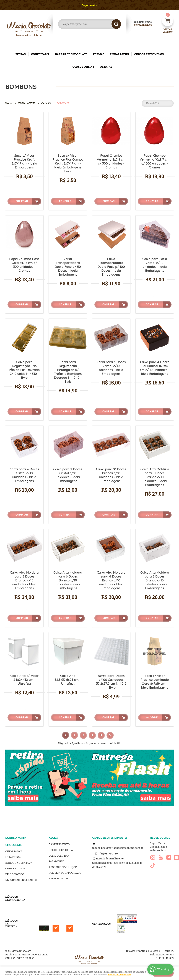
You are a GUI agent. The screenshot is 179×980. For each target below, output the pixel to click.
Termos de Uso (59, 878)
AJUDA (53, 838)
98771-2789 (109, 853)
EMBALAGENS (119, 54)
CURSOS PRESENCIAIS (149, 54)
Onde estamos (15, 868)
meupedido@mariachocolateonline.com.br (118, 848)
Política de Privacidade (65, 873)
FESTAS (21, 54)
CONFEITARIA (40, 54)
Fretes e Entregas (62, 850)
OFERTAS (106, 67)
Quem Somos (14, 851)
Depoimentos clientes (21, 880)
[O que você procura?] (116, 24)
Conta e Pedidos (140, 25)
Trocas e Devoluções (64, 867)
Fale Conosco (15, 874)
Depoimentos (89, 5)
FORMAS (99, 54)
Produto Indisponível (155, 651)
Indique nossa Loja (19, 863)
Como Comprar (59, 856)
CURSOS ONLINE (83, 67)
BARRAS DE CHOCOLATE (71, 54)
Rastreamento (59, 844)
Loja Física (13, 857)
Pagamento (57, 861)
